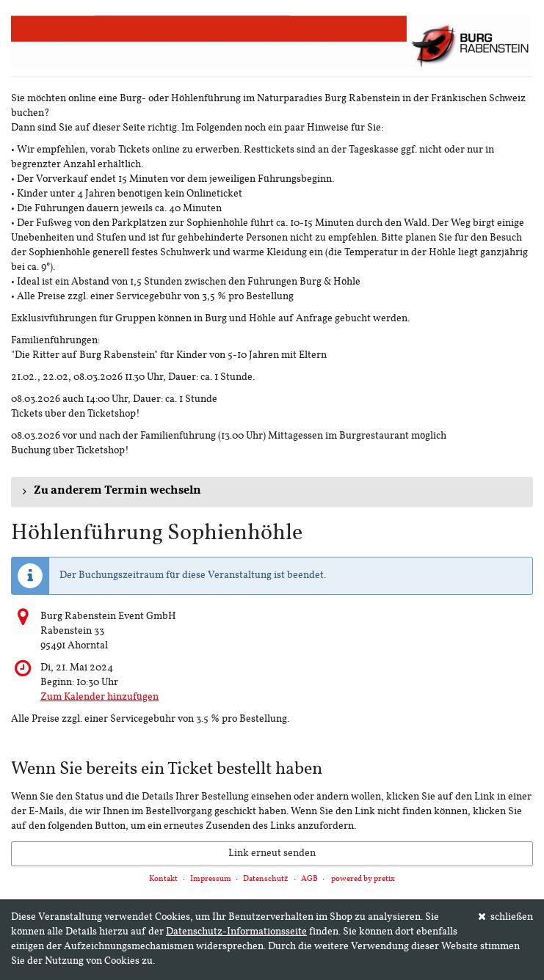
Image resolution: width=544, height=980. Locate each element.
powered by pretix (363, 879)
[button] (272, 491)
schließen (506, 917)
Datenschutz (266, 879)
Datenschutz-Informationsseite (236, 932)
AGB (309, 879)
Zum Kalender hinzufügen (99, 697)
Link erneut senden (272, 853)
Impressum (211, 879)
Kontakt (163, 879)
